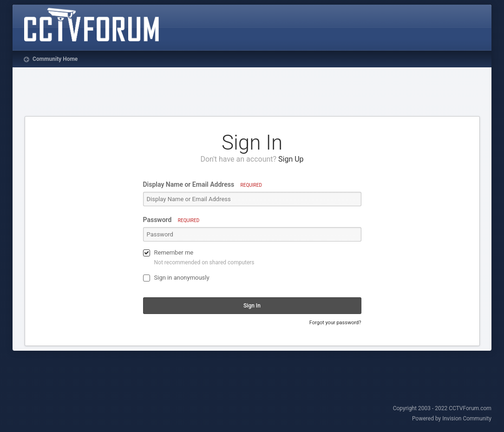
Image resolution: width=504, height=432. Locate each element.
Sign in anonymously (182, 278)
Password (171, 220)
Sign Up (291, 159)
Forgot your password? (335, 323)
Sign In (252, 306)
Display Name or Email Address (203, 184)
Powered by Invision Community (452, 419)
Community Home (54, 59)
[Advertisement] (252, 93)
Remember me (174, 252)
